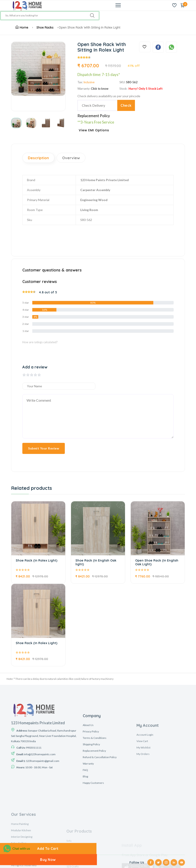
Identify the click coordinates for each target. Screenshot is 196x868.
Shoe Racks (45, 27)
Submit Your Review (44, 448)
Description (38, 158)
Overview (71, 158)
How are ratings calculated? (40, 342)
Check (126, 105)
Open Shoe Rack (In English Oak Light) (157, 562)
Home (22, 27)
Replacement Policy (94, 116)
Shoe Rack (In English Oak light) (96, 562)
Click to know (100, 89)
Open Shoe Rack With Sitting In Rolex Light (89, 27)
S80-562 (132, 82)
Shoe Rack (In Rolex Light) (37, 560)
